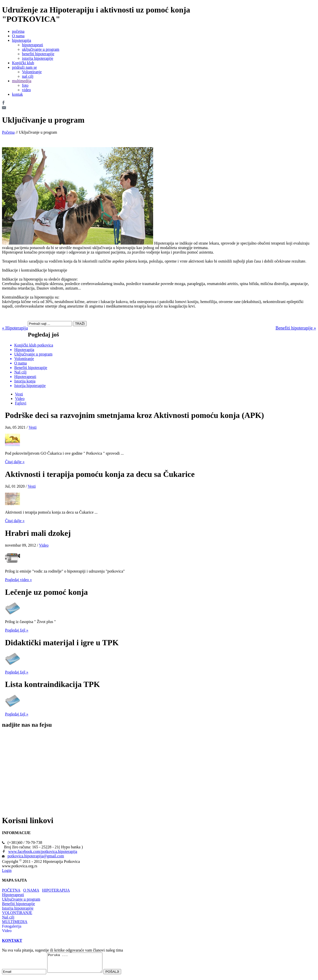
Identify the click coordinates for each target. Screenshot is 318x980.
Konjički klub (23, 63)
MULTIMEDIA (15, 922)
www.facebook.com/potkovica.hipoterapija (43, 851)
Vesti (19, 394)
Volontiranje (32, 72)
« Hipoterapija (15, 328)
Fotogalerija (12, 926)
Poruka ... (78, 965)
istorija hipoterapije (38, 58)
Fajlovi (21, 403)
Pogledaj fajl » (17, 630)
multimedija (22, 81)
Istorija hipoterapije (18, 908)
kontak (17, 94)
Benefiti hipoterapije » (296, 328)
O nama (18, 36)
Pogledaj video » (18, 580)
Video (20, 399)
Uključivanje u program (21, 899)
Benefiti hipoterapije (18, 904)
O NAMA (31, 890)
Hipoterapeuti (13, 895)
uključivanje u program (41, 49)
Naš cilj (8, 917)
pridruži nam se (24, 67)
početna (18, 31)
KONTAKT (12, 940)
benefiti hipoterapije (38, 54)
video (26, 90)
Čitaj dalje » (15, 462)
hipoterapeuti (32, 45)
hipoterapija (21, 40)
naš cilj (28, 76)
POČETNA (11, 890)
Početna (8, 132)
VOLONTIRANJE (17, 913)
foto (25, 85)
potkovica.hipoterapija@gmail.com (36, 856)
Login (7, 870)
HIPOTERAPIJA (56, 890)
